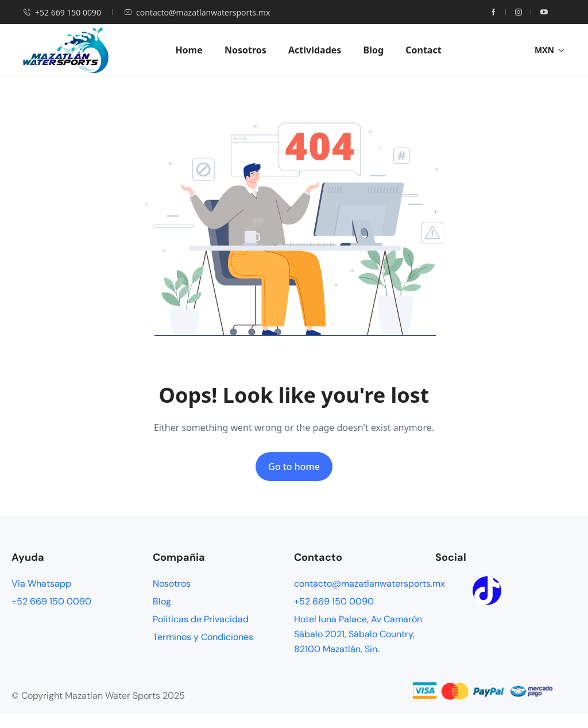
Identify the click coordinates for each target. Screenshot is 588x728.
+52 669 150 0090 (62, 12)
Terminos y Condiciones (203, 637)
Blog (374, 50)
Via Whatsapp (41, 583)
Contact (423, 50)
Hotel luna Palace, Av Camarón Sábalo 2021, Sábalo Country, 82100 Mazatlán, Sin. (358, 634)
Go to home (294, 467)
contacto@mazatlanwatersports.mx (197, 12)
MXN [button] (550, 50)
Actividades (315, 50)
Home (189, 50)
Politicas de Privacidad (201, 619)
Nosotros (245, 50)
